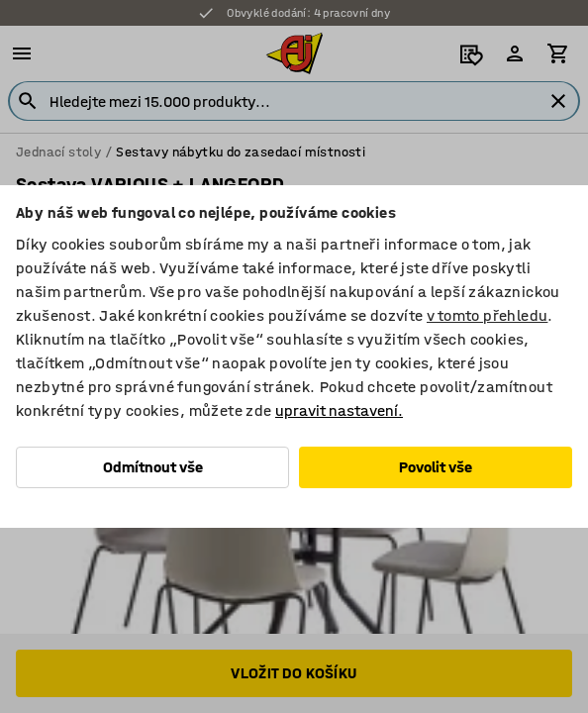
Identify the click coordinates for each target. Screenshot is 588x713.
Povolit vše (436, 467)
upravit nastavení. (339, 410)
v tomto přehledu (487, 315)
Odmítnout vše (153, 467)
